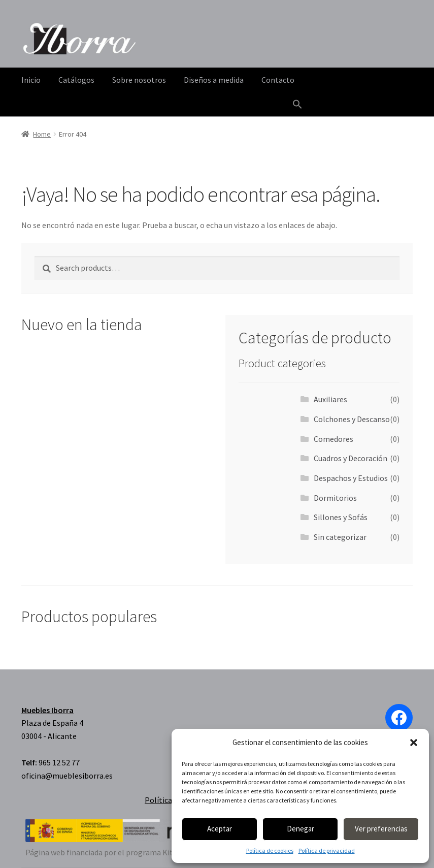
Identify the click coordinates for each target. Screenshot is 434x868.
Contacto (278, 80)
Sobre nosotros (139, 80)
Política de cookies (270, 850)
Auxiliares (330, 399)
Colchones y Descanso (352, 419)
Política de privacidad (327, 850)
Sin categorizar (340, 537)
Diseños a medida (214, 80)
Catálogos (76, 80)
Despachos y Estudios (351, 478)
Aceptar (220, 829)
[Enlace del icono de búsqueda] (297, 105)
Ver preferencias (381, 829)
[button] (414, 743)
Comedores (333, 439)
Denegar (301, 829)
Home (42, 134)
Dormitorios (335, 498)
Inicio (31, 80)
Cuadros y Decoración (350, 458)
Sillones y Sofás (341, 517)
